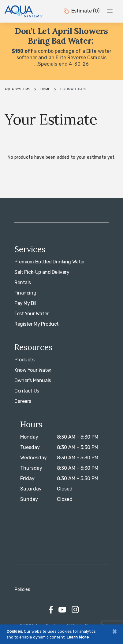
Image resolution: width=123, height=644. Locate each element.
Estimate (81, 11)
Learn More (78, 637)
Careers (23, 401)
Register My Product (37, 324)
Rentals (23, 282)
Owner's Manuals (33, 380)
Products (24, 360)
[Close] (114, 631)
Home (45, 89)
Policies (22, 590)
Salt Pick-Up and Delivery (42, 272)
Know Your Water (33, 370)
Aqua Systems (17, 89)
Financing (25, 293)
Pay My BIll (26, 303)
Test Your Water (32, 314)
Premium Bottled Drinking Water (50, 262)
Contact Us (27, 391)
